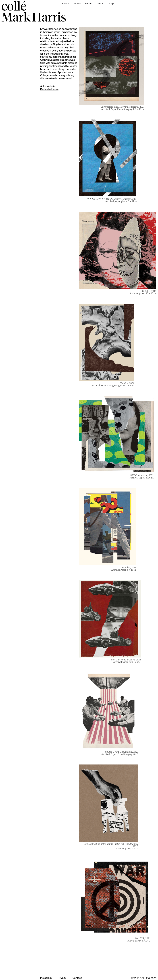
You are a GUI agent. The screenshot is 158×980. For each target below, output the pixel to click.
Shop (111, 3)
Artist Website (48, 86)
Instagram (46, 978)
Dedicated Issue (49, 89)
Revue (88, 3)
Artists (65, 3)
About (100, 3)
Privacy (62, 978)
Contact (77, 978)
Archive (77, 3)
